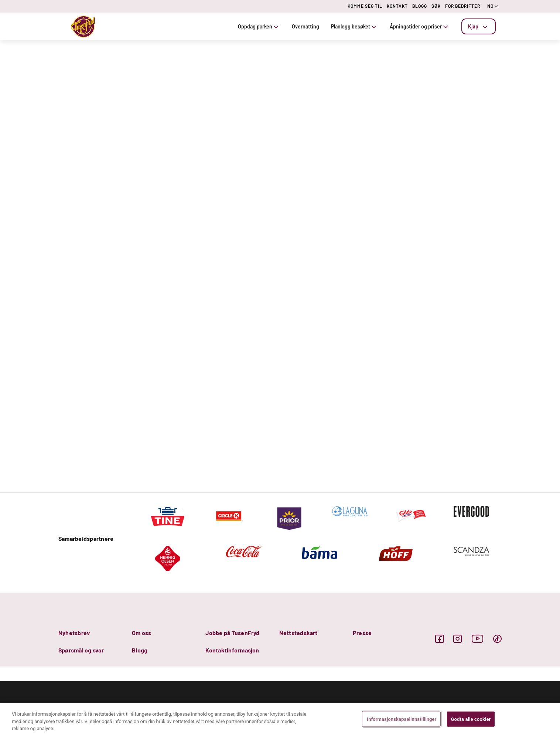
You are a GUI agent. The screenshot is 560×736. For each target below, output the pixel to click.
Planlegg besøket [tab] (354, 26)
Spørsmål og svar (81, 650)
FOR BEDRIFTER (463, 6)
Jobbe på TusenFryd (232, 633)
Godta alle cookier (471, 719)
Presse (362, 633)
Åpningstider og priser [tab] (420, 26)
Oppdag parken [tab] (259, 26)
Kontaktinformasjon (232, 650)
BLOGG (420, 6)
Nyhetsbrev (74, 633)
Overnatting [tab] (305, 26)
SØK (436, 6)
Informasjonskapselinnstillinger (402, 719)
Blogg (140, 650)
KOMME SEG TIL (365, 6)
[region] (280, 720)
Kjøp (479, 26)
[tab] (479, 26)
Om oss (141, 633)
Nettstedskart (298, 633)
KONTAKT (397, 6)
